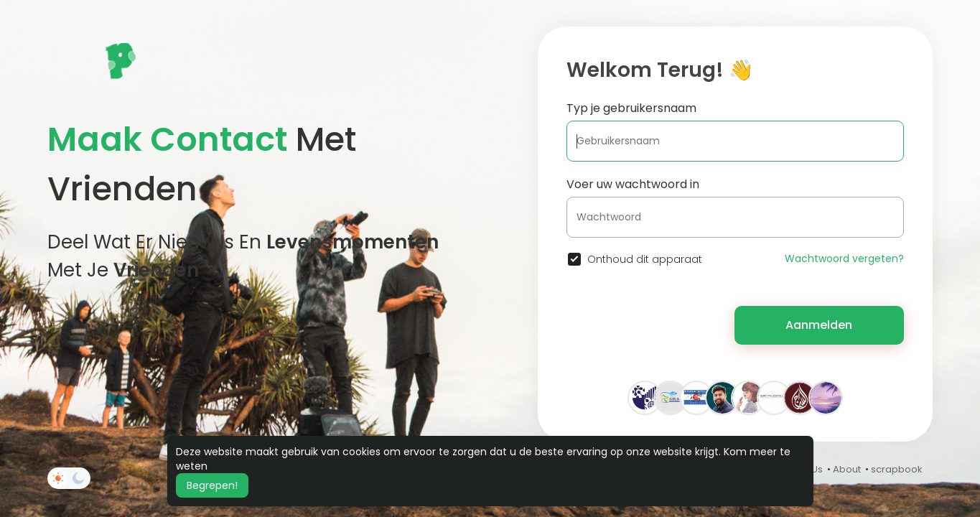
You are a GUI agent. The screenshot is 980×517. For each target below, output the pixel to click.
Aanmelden (819, 325)
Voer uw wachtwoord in (633, 184)
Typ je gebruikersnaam (631, 108)
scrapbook (897, 469)
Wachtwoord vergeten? (844, 258)
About (847, 469)
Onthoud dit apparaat (645, 259)
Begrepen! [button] (212, 485)
